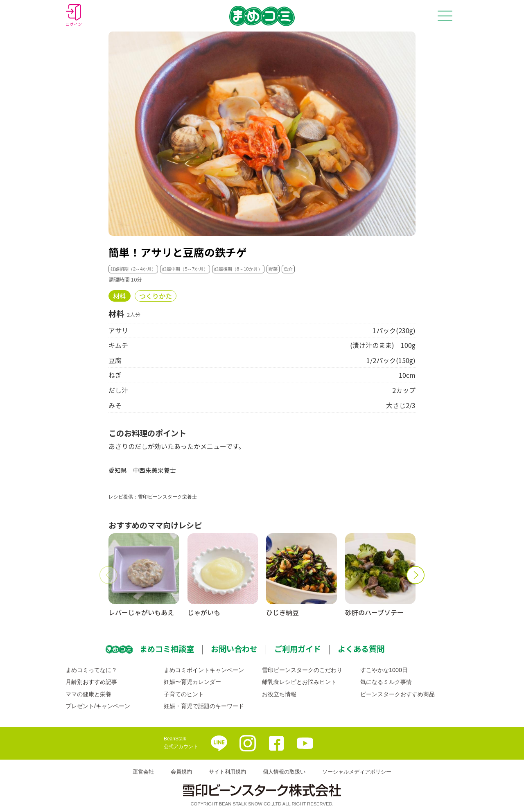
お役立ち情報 (279, 694)
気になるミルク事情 (386, 682)
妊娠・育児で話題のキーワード (204, 706)
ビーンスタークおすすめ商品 (398, 694)
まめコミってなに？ (91, 670)
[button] (108, 575)
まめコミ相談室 (167, 649)
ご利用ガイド (298, 649)
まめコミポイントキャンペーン (204, 670)
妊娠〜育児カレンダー (192, 682)
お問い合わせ (234, 649)
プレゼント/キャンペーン (98, 706)
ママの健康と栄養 (88, 694)
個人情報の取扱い (284, 772)
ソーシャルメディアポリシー (357, 772)
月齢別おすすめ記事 (91, 682)
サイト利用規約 (227, 772)
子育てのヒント (184, 694)
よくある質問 (361, 649)
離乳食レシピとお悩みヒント (299, 682)
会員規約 (181, 772)
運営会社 (143, 772)
